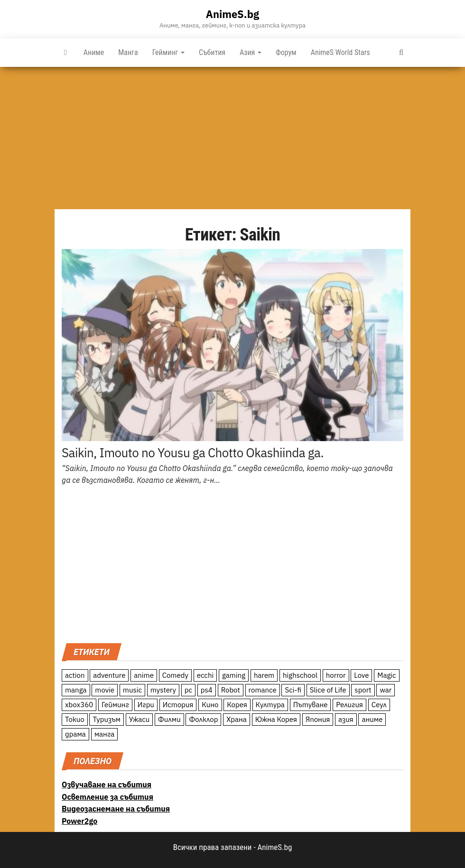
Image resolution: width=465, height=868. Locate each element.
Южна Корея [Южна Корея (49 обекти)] (276, 719)
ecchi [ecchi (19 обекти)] (205, 675)
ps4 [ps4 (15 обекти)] (207, 690)
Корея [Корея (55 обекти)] (237, 705)
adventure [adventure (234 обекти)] (109, 675)
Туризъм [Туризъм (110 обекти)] (107, 719)
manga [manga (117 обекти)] (76, 690)
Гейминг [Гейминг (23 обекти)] (115, 705)
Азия (251, 52)
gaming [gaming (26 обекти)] (234, 675)
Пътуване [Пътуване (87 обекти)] (311, 705)
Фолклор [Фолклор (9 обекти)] (203, 719)
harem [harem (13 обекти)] (264, 675)
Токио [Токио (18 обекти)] (75, 719)
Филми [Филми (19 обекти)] (169, 719)
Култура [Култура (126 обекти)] (270, 705)
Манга (128, 52)
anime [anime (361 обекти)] (144, 675)
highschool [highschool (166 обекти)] (300, 675)
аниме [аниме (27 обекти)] (372, 719)
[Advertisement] (232, 138)
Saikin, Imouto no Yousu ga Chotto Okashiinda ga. (193, 452)
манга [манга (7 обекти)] (105, 734)
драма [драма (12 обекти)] (75, 734)
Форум (286, 52)
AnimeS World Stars (340, 52)
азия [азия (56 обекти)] (346, 719)
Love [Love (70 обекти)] (361, 675)
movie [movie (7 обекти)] (105, 690)
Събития (212, 52)
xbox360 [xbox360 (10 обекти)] (79, 705)
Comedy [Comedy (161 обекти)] (175, 675)
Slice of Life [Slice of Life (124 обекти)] (328, 690)
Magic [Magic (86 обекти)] (386, 675)
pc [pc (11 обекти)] (188, 690)
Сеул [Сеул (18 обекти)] (379, 705)
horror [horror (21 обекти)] (336, 675)
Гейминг (168, 52)
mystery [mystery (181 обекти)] (163, 690)
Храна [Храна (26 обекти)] (237, 719)
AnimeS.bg (232, 14)
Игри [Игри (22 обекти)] (146, 705)
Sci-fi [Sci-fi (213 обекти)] (293, 690)
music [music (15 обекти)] (132, 690)
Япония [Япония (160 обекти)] (318, 719)
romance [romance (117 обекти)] (263, 690)
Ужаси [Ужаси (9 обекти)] (139, 719)
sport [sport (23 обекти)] (363, 690)
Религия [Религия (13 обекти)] (349, 705)
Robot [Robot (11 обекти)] (231, 690)
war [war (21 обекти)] (386, 690)
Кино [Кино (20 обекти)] (210, 705)
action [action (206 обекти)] (75, 675)
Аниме (94, 52)
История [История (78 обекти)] (178, 705)
